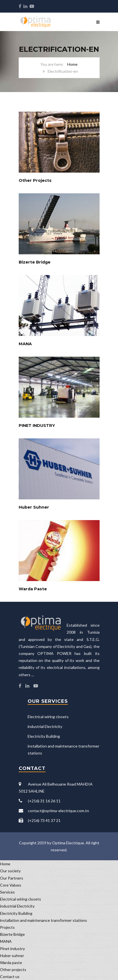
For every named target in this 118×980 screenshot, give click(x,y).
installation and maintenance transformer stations (44, 920)
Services (7, 892)
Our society (10, 871)
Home (72, 64)
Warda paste (11, 963)
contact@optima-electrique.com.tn (58, 811)
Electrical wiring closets (48, 717)
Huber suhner (12, 956)
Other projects (13, 970)
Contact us (10, 977)
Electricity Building (44, 736)
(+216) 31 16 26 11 (44, 801)
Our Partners (12, 878)
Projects (7, 927)
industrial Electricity (45, 726)
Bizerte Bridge (12, 934)
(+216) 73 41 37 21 (44, 820)
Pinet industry (12, 949)
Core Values (11, 885)
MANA (6, 941)
